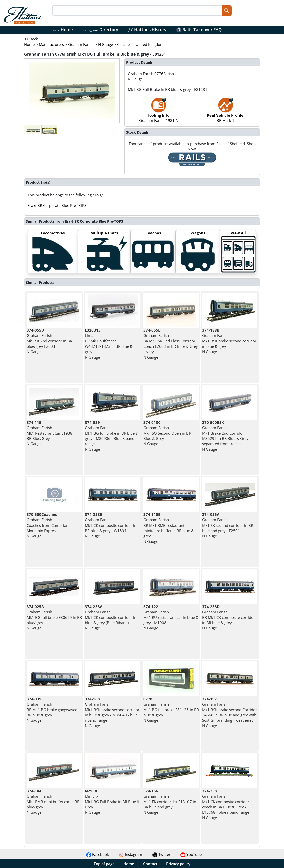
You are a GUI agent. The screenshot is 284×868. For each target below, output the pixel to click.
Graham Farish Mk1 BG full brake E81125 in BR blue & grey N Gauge (171, 709)
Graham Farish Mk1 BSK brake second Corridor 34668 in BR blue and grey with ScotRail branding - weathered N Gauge (229, 712)
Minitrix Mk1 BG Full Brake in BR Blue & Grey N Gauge (112, 802)
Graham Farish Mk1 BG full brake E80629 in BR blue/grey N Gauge (54, 617)
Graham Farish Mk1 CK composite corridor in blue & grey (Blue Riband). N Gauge (111, 617)
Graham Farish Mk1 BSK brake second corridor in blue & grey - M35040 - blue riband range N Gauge (112, 712)
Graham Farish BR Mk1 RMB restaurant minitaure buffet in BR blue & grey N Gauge (169, 528)
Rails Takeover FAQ (199, 29)
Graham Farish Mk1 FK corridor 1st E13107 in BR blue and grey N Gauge (170, 802)
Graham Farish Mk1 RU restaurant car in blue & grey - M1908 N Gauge (171, 617)
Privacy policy (178, 864)
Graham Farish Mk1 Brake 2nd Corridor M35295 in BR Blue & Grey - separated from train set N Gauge (226, 436)
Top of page (104, 864)
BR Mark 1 (226, 113)
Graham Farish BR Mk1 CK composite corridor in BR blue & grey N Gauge (228, 617)
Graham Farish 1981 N (159, 113)
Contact (150, 864)
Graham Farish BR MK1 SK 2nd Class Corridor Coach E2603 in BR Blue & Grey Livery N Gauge (171, 343)
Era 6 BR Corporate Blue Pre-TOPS (57, 205)
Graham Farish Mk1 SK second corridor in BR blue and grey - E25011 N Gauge (228, 525)
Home (63, 29)
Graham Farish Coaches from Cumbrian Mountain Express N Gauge (48, 525)
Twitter (161, 854)
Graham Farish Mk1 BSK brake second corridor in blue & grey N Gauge (229, 341)
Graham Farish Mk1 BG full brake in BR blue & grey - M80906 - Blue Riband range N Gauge (112, 436)
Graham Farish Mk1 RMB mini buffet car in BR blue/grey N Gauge (53, 802)
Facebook (98, 854)
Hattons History (147, 29)
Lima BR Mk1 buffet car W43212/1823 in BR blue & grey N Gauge (109, 343)
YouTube (191, 854)
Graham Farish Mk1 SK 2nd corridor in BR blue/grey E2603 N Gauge (49, 341)
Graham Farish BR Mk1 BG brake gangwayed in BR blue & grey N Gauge (54, 709)
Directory (101, 29)
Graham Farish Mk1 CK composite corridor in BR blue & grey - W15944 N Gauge (111, 525)
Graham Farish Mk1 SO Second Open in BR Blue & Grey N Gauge (167, 433)
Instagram (130, 854)
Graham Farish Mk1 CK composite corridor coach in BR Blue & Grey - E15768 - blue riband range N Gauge (226, 804)
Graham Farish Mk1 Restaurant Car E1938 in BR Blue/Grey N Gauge (52, 433)
